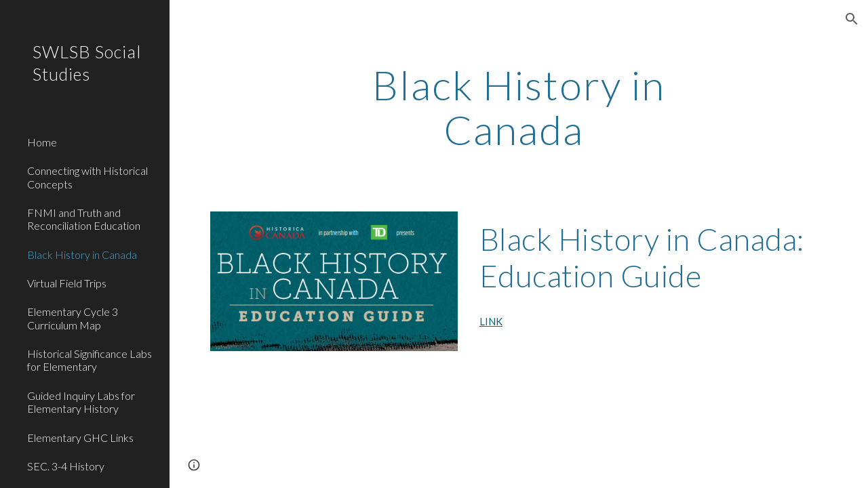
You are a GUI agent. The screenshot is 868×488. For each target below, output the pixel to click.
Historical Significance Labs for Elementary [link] (90, 360)
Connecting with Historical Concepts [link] (87, 177)
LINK (491, 322)
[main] (518, 107)
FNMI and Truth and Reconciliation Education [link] (84, 219)
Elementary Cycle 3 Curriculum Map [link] (73, 318)
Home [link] (42, 142)
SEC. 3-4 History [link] (66, 466)
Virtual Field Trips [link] (67, 283)
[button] (852, 19)
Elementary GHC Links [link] (80, 438)
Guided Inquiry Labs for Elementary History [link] (81, 402)
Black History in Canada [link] (82, 255)
